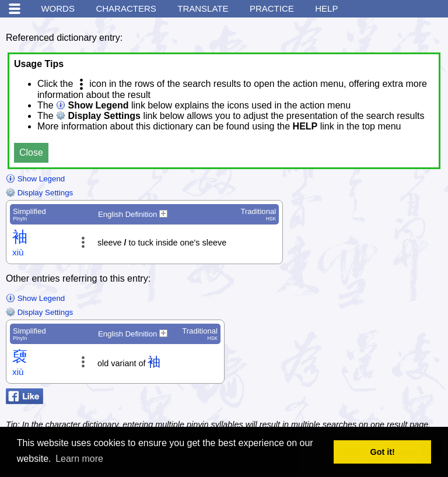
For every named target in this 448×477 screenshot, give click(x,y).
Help (326, 8)
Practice (272, 8)
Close (31, 152)
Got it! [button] (383, 452)
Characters (126, 8)
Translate (203, 8)
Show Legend (35, 179)
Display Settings (39, 193)
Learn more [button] (79, 459)
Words (58, 8)
